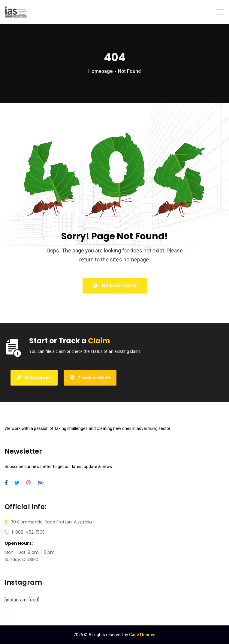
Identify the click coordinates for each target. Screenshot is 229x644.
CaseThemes (142, 635)
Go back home (115, 286)
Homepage (100, 71)
